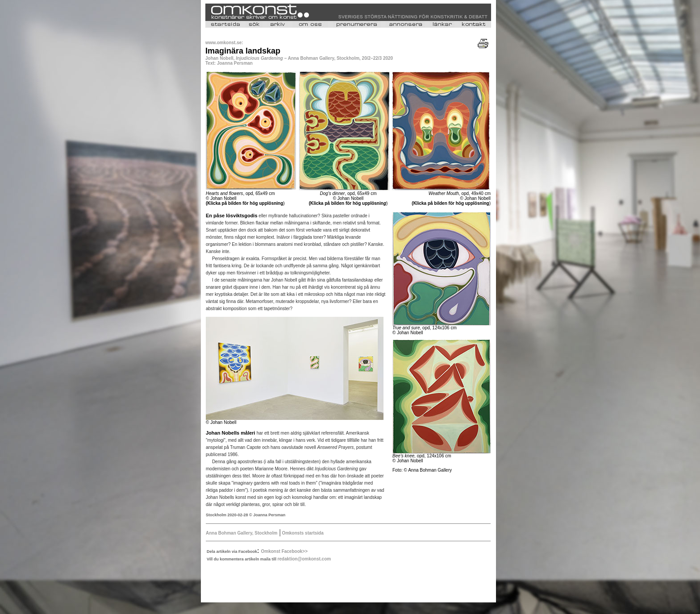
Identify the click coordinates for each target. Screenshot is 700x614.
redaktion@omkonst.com (304, 559)
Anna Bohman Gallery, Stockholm (242, 533)
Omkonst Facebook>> (284, 551)
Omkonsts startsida (302, 533)
